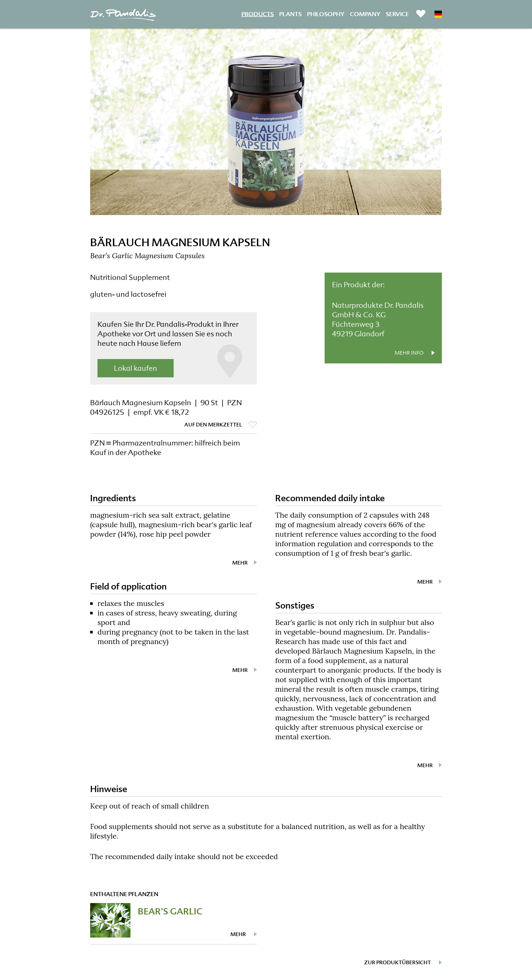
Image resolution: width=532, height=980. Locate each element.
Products (258, 14)
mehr (240, 563)
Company (365, 14)
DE (438, 14)
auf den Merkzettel (213, 425)
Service (397, 14)
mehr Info (409, 353)
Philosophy (326, 14)
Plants (290, 14)
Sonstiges (295, 605)
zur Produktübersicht (398, 962)
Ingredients (113, 498)
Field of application (128, 586)
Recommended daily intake (330, 498)
